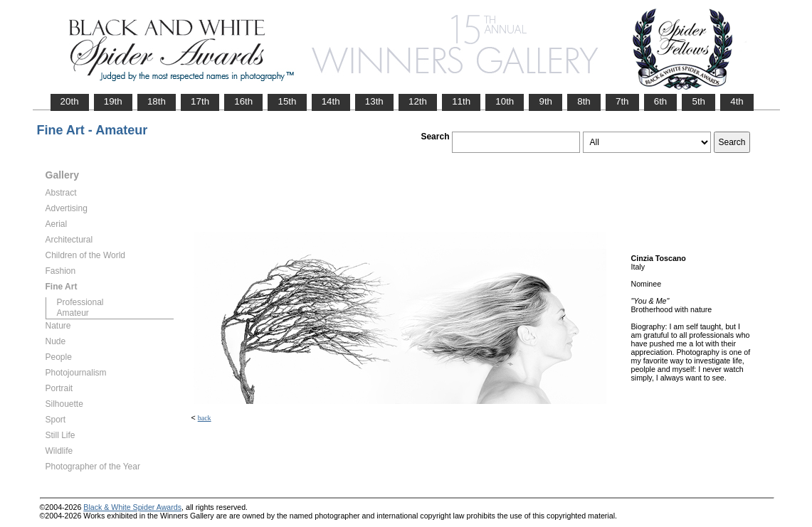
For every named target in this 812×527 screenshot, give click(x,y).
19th (113, 101)
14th (331, 101)
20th (70, 101)
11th (461, 101)
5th (698, 101)
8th (584, 101)
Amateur (73, 313)
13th (374, 101)
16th (243, 101)
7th (622, 101)
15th (287, 101)
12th (418, 101)
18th (157, 101)
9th (545, 101)
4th (737, 101)
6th (661, 101)
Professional (80, 302)
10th (505, 101)
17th (200, 101)
